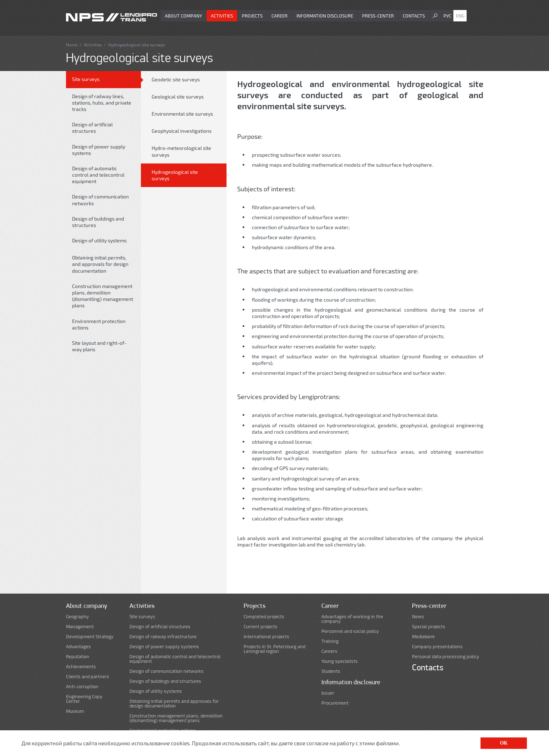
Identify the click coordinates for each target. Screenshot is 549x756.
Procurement (335, 703)
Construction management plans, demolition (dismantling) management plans (103, 296)
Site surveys (86, 79)
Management (80, 627)
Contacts (414, 16)
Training (330, 641)
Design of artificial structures (92, 128)
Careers (329, 651)
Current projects (261, 627)
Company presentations (437, 647)
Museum (75, 711)
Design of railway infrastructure (163, 637)
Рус (447, 16)
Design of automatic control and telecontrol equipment (98, 175)
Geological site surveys (178, 97)
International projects (266, 637)
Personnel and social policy (350, 631)
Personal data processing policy (446, 657)
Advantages (78, 647)
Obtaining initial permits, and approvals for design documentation (100, 264)
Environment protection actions (99, 324)
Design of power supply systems (99, 150)
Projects (252, 16)
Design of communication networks (100, 200)
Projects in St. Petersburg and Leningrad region (274, 649)
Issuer (328, 693)
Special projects (429, 627)
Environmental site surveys (182, 114)
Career (279, 16)
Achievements (81, 667)
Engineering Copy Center (84, 699)
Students (331, 671)
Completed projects (264, 617)
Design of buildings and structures (98, 222)
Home (72, 45)
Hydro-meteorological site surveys (181, 151)
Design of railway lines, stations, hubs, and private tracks (102, 103)
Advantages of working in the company (352, 619)
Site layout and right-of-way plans (99, 346)
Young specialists (340, 661)
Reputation (78, 657)
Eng (460, 16)
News (418, 617)
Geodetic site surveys (176, 79)
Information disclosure (325, 16)
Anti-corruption (82, 687)
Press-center (378, 16)
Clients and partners (88, 677)
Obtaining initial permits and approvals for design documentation (174, 704)
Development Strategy (90, 637)
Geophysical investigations (182, 131)
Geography (77, 617)
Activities (222, 16)
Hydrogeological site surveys (175, 175)
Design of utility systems (99, 240)
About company (183, 16)
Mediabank (423, 637)
